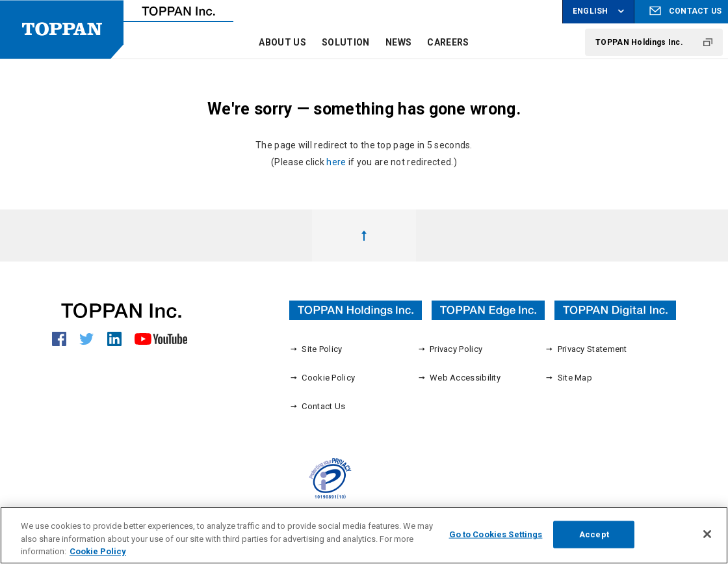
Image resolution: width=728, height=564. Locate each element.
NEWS (398, 42)
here (336, 162)
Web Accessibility (459, 377)
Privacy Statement (586, 349)
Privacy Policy (450, 349)
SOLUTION (345, 42)
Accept (594, 539)
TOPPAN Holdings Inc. (639, 42)
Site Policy (316, 349)
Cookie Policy (322, 377)
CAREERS (448, 42)
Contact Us (317, 406)
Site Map (568, 377)
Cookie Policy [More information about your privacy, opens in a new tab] (98, 556)
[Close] (707, 539)
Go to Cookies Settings (496, 539)
